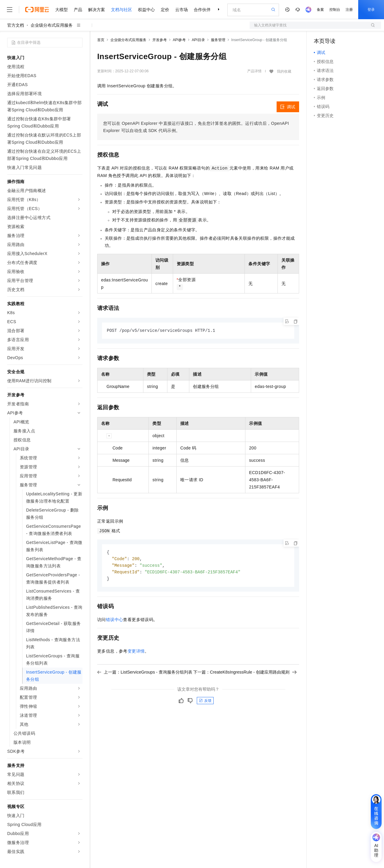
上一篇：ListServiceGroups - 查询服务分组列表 (145, 674)
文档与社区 (121, 10)
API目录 (198, 40)
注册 (349, 10)
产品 (78, 10)
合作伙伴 (202, 10)
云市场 (181, 10)
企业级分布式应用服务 (52, 25)
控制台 (335, 10)
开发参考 (160, 40)
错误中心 (115, 621)
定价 (165, 10)
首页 (101, 40)
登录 (371, 10)
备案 (320, 10)
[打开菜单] (10, 10)
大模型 (61, 10)
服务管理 (218, 40)
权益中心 (146, 10)
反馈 (205, 702)
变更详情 (136, 653)
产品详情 (254, 71)
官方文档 (16, 25)
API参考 (179, 40)
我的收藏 (284, 71)
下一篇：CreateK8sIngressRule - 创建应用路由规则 (245, 674)
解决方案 (97, 10)
